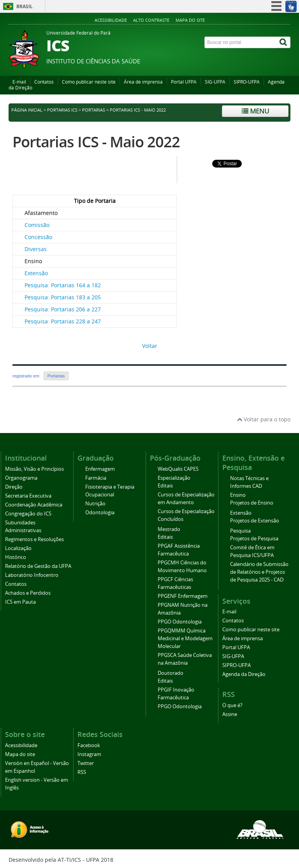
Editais (165, 486)
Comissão (37, 225)
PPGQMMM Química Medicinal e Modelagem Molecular (185, 638)
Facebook (89, 745)
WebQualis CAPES (178, 469)
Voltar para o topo (264, 419)
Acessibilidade (111, 20)
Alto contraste (151, 20)
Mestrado (169, 529)
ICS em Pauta (20, 602)
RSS (82, 772)
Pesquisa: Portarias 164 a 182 (63, 285)
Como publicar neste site (89, 82)
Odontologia (100, 513)
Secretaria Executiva (28, 496)
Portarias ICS (62, 110)
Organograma (21, 478)
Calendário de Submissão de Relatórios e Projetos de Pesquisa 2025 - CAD (259, 572)
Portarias (94, 110)
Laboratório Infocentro (32, 575)
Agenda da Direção (244, 674)
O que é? (232, 705)
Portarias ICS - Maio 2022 (96, 142)
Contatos (44, 82)
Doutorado (171, 673)
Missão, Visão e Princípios (34, 469)
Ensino (238, 495)
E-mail (19, 82)
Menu (255, 111)
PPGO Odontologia (180, 622)
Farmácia (96, 478)
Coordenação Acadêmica (34, 505)
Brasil (25, 6)
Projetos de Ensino (252, 503)
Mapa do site (190, 20)
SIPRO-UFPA (247, 82)
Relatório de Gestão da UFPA (38, 566)
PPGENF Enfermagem (183, 596)
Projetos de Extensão (255, 521)
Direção (14, 487)
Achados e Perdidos (28, 593)
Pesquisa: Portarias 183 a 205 (63, 297)
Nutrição (95, 504)
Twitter (86, 763)
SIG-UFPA (215, 82)
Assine (230, 714)
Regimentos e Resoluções (34, 539)
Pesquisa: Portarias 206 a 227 (63, 309)
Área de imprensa (143, 82)
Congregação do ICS (28, 514)
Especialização (174, 478)
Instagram (89, 754)
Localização (18, 548)
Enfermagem (100, 469)
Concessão (38, 237)
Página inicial (27, 110)
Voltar (150, 346)
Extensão (36, 273)
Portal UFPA (184, 82)
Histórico (16, 557)
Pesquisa (240, 531)
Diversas (36, 249)
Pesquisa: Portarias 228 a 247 (63, 321)
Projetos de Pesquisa (254, 539)
